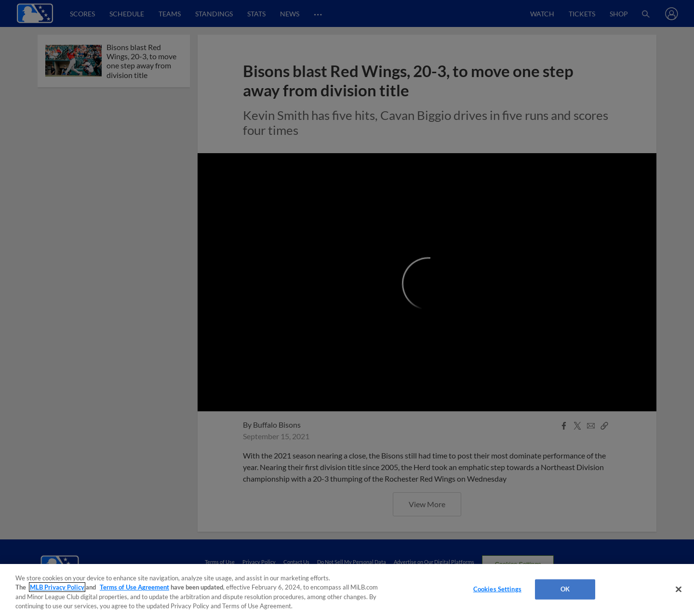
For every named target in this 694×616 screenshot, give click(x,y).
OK (565, 589)
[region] (347, 590)
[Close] (679, 589)
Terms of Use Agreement (134, 587)
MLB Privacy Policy (57, 587)
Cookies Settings (497, 589)
